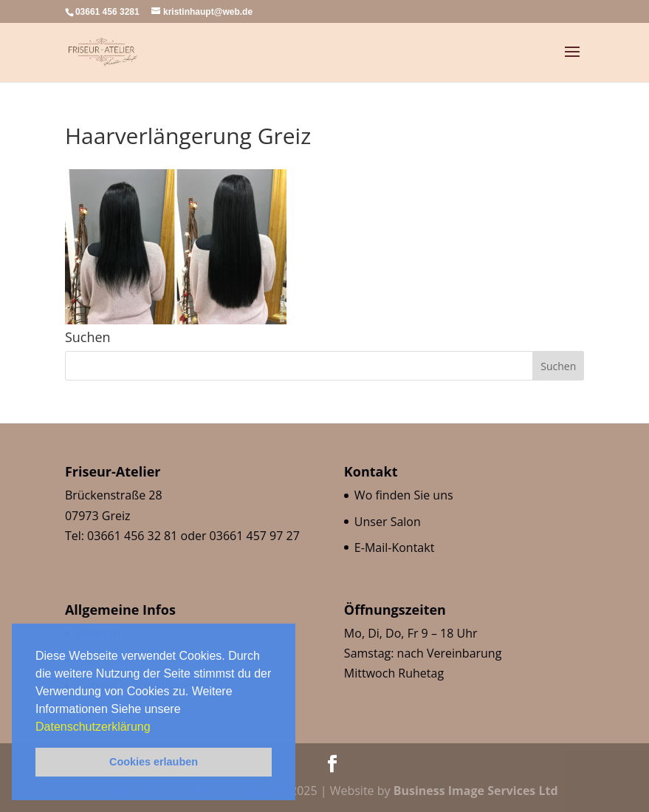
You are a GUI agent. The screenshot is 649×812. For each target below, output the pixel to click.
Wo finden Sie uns (404, 495)
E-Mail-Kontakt (394, 547)
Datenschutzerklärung (95, 727)
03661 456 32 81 (132, 536)
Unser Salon (388, 522)
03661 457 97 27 (255, 536)
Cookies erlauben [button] (154, 762)
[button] (156, 728)
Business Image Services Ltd (476, 791)
